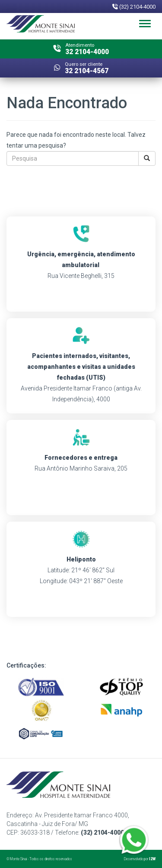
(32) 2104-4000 (134, 7)
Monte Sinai (18, 859)
